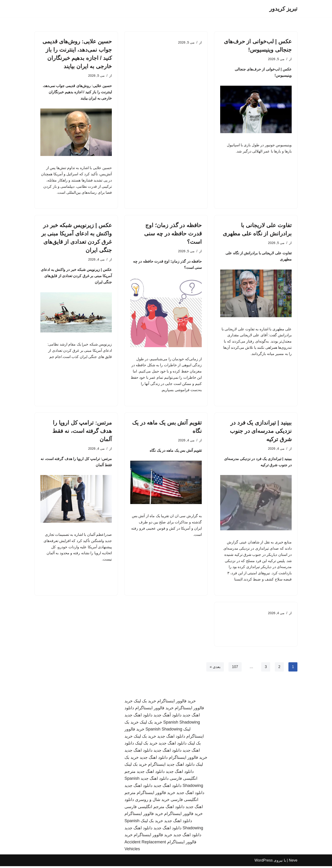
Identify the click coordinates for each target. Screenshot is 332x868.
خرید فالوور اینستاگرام (176, 703)
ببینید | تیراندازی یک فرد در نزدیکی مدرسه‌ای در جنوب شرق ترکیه (261, 432)
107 (235, 669)
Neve (293, 862)
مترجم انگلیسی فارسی (144, 809)
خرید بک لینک (145, 703)
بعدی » (215, 669)
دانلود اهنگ (175, 809)
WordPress (264, 862)
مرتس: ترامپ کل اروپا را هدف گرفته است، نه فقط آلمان (82, 432)
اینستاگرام (157, 766)
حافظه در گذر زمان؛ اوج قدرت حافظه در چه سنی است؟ (173, 234)
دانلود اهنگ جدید (138, 717)
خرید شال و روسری (152, 802)
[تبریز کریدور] (283, 9)
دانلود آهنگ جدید (167, 717)
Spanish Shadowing (182, 724)
